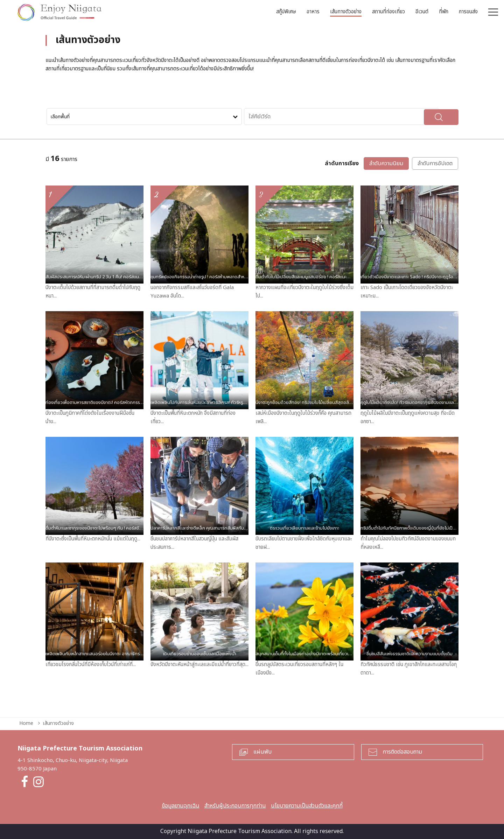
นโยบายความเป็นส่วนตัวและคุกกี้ (307, 806)
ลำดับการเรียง (342, 164)
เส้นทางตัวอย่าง (58, 723)
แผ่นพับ (262, 752)
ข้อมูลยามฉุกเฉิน (181, 806)
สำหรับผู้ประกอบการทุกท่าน (235, 806)
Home (26, 723)
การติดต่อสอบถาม (402, 752)
